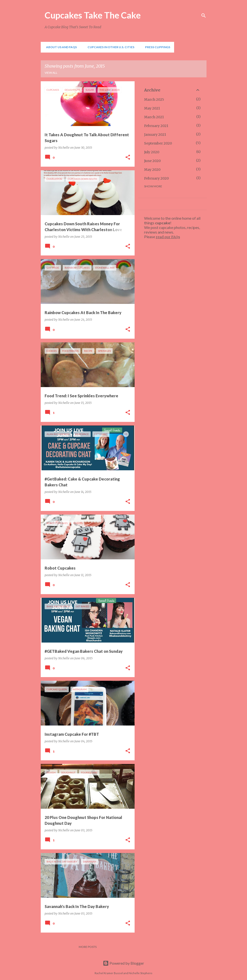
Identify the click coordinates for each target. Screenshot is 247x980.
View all (51, 73)
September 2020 (158, 143)
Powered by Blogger (123, 963)
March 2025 (154, 100)
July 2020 (152, 152)
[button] (128, 158)
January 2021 (155, 135)
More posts (88, 947)
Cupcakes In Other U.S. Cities (109, 47)
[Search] (204, 16)
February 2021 (156, 126)
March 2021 (154, 117)
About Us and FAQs (60, 47)
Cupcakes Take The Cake (93, 15)
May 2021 (152, 108)
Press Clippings (156, 47)
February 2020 (156, 178)
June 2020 (152, 161)
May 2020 (152, 170)
